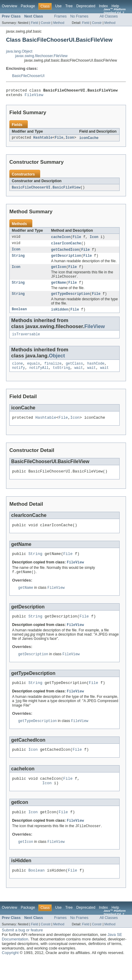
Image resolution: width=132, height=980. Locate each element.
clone (18, 371)
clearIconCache (66, 246)
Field (34, 23)
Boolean (19, 316)
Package (28, 6)
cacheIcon (61, 240)
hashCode (96, 371)
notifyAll (39, 376)
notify (19, 376)
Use (58, 6)
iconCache (89, 140)
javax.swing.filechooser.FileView (41, 56)
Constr (46, 23)
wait (79, 376)
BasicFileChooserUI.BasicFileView (46, 190)
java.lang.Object (19, 51)
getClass (74, 371)
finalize (53, 371)
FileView (34, 96)
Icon (70, 140)
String (18, 260)
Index (103, 6)
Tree (69, 6)
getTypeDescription (70, 300)
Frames (60, 16)
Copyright (10, 974)
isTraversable (26, 341)
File (59, 140)
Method (59, 23)
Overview (10, 6)
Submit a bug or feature (22, 951)
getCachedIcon (65, 253)
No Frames (79, 16)
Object (57, 363)
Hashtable (43, 140)
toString (61, 376)
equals (34, 371)
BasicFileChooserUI (28, 76)
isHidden (60, 316)
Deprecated (86, 6)
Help (115, 6)
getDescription (66, 260)
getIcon (59, 271)
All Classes (109, 16)
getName (59, 288)
